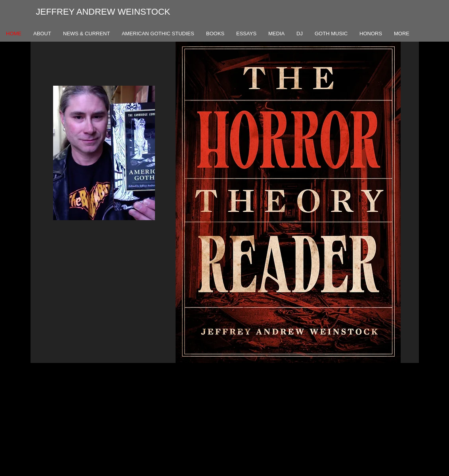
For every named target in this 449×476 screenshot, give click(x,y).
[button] (288, 202)
